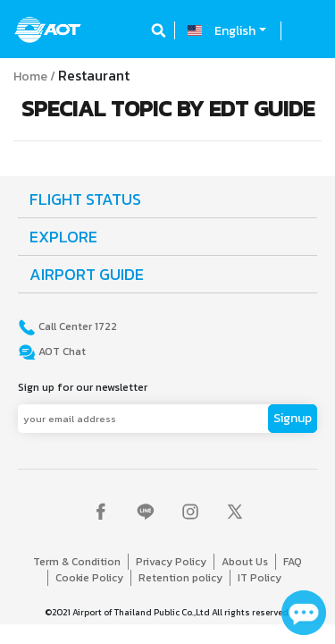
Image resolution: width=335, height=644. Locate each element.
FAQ (293, 562)
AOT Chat (61, 352)
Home (30, 76)
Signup (293, 418)
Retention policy (180, 578)
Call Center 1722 (76, 326)
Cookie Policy (89, 578)
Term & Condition (77, 562)
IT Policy (260, 578)
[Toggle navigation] (306, 30)
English (235, 31)
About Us (245, 562)
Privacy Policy (171, 562)
